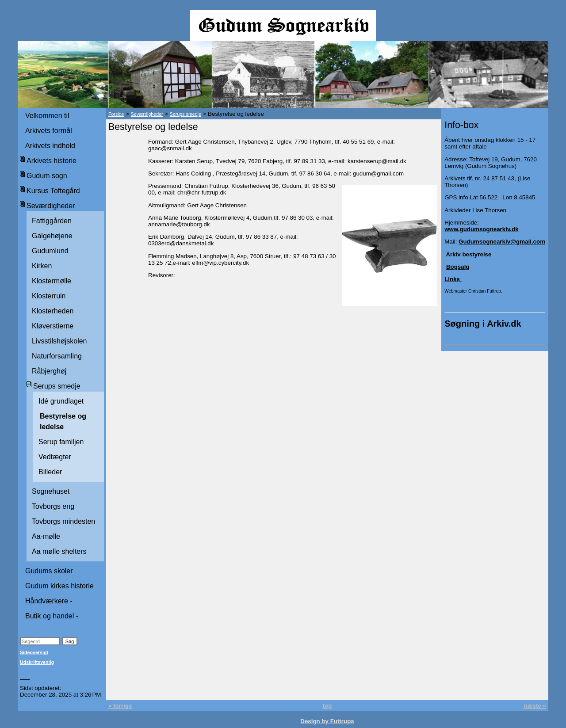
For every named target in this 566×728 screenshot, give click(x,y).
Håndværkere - (49, 601)
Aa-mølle (46, 536)
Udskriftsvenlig (37, 662)
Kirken (42, 266)
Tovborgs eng (53, 506)
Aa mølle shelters (59, 551)
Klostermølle (52, 281)
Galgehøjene (52, 236)
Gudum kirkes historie (59, 586)
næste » (535, 706)
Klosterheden (53, 311)
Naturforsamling (57, 356)
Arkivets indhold (50, 146)
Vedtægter (55, 457)
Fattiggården (52, 221)
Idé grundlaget (61, 401)
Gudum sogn (47, 176)
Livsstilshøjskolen (59, 341)
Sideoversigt (34, 652)
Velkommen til (47, 116)
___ (25, 677)
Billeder (50, 472)
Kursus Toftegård (53, 191)
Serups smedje (57, 386)
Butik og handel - (52, 616)
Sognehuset (51, 491)
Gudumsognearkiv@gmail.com (502, 242)
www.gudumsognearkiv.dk (481, 229)
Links (453, 279)
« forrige (120, 706)
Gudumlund (50, 251)
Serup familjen (61, 442)
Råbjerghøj (49, 371)
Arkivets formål (49, 131)
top (327, 706)
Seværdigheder (51, 206)
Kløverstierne (53, 326)
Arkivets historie (52, 161)
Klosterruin (49, 296)
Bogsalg (458, 267)
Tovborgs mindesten (63, 521)
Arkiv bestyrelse (468, 254)
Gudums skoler (49, 571)
